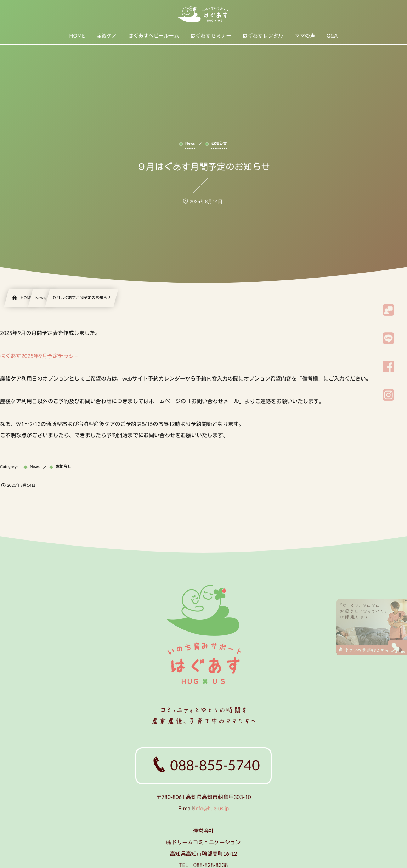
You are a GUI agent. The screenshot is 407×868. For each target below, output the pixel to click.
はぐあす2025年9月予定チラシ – (39, 356)
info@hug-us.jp (211, 808)
